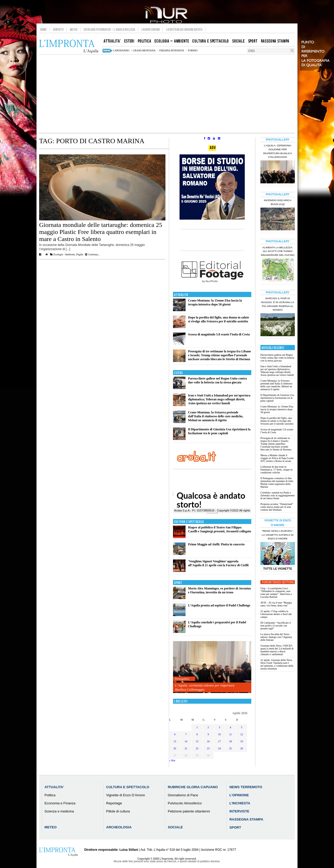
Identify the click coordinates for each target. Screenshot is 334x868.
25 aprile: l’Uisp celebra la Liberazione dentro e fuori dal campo (276, 614)
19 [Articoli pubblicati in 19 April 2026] (242, 741)
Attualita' (181, 295)
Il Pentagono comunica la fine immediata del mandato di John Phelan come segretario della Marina (277, 483)
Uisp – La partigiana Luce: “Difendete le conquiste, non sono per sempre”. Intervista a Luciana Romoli (276, 593)
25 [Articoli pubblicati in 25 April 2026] (230, 748)
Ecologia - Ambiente (64, 254)
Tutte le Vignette (278, 569)
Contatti (58, 29)
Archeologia (119, 827)
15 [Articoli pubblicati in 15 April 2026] (197, 741)
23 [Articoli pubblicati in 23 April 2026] (208, 748)
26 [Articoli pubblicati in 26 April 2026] (242, 748)
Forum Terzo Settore (278, 582)
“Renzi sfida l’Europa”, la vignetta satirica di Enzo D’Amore (278, 535)
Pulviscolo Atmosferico (185, 803)
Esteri (178, 373)
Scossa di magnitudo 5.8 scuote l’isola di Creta (219, 334)
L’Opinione (239, 795)
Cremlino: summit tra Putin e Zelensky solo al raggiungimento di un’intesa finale (278, 495)
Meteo (74, 29)
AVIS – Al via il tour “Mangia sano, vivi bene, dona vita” (276, 604)
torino (193, 50)
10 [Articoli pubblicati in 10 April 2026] (219, 734)
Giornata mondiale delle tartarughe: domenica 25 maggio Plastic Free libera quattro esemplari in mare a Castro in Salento (101, 232)
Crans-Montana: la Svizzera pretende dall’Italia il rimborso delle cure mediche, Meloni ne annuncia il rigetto (216, 416)
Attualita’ (54, 787)
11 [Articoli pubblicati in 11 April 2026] (231, 734)
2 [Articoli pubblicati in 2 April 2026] (208, 727)
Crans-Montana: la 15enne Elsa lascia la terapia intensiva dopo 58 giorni (215, 302)
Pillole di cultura (118, 811)
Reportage (114, 803)
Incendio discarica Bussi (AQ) (278, 202)
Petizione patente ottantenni (189, 811)
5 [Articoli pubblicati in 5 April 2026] (242, 727)
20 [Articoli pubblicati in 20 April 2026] (175, 748)
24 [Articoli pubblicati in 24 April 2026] (219, 748)
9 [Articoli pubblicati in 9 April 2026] (208, 734)
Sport (178, 583)
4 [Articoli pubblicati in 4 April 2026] (231, 727)
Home (43, 29)
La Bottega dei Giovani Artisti (184, 29)
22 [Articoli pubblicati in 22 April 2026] (197, 748)
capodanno (121, 50)
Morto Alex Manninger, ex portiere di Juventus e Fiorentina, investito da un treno (220, 590)
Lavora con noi (151, 29)
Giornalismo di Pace (183, 795)
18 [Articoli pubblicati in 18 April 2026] (230, 741)
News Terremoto (246, 787)
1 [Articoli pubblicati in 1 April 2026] (197, 727)
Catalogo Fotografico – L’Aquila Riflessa (109, 29)
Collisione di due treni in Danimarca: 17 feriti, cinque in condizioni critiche (276, 470)
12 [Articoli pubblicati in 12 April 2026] (242, 734)
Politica (50, 795)
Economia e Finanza (60, 803)
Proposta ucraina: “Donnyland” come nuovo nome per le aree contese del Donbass (277, 507)
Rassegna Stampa (246, 819)
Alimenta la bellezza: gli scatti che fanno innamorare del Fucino (278, 251)
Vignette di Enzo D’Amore (126, 795)
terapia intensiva (172, 50)
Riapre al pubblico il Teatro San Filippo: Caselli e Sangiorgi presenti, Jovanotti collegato (220, 529)
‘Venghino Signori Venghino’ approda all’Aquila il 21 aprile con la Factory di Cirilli (218, 563)
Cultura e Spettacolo (189, 522)
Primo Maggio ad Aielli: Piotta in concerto (216, 544)
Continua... (92, 254)
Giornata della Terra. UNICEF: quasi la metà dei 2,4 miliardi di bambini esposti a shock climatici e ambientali (277, 650)
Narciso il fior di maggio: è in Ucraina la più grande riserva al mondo (278, 304)
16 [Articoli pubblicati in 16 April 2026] (208, 741)
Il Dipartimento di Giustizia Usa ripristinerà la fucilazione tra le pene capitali (219, 431)
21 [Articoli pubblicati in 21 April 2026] (186, 748)
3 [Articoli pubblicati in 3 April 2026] (219, 727)
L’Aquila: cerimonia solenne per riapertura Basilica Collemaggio (205, 687)
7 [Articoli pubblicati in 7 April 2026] (186, 734)
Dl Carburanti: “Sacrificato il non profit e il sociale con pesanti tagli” (276, 626)
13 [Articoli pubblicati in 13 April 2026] (175, 741)
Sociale (175, 827)
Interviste (239, 811)
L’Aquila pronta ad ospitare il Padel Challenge (219, 605)
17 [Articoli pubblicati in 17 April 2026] (219, 741)
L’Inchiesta (240, 803)
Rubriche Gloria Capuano (193, 787)
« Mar (172, 760)
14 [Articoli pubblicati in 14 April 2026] (186, 741)
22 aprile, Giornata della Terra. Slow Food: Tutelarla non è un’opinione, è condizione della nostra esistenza (277, 664)
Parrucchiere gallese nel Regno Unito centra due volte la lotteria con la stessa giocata (217, 380)
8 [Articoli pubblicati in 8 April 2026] (197, 734)
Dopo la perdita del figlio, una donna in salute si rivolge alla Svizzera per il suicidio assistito (219, 319)
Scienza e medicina (59, 811)
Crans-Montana (144, 50)
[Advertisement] (167, 94)
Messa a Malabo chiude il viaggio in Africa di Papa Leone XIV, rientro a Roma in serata (277, 458)
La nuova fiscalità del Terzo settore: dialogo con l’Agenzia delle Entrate (276, 637)
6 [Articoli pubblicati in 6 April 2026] (175, 734)
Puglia (80, 254)
